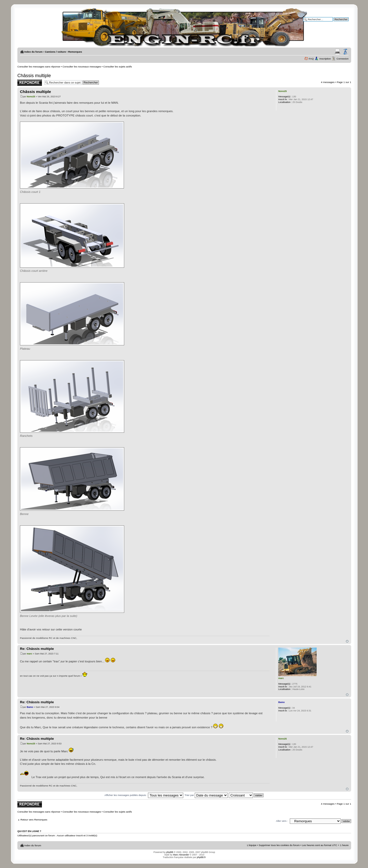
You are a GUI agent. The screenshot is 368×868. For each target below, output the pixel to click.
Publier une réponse (30, 83)
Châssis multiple (34, 76)
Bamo (30, 707)
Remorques (75, 52)
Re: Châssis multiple (37, 649)
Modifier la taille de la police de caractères (345, 52)
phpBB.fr (201, 857)
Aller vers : (282, 821)
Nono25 (31, 97)
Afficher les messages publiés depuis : (144, 795)
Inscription (325, 59)
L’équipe (252, 845)
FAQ (311, 59)
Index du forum (33, 52)
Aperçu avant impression (337, 52)
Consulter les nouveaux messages (82, 67)
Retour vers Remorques (34, 820)
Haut (347, 641)
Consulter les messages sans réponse (39, 67)
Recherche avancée (337, 23)
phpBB (170, 852)
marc (30, 654)
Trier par (206, 795)
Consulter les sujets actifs (118, 67)
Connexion (343, 59)
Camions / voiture (55, 52)
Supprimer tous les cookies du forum (279, 845)
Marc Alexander (181, 855)
